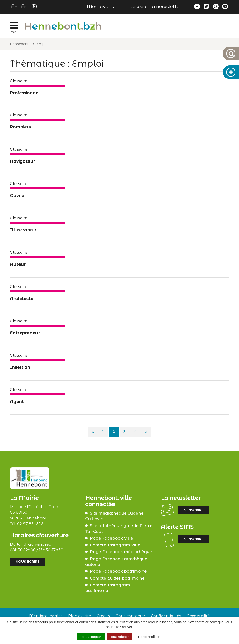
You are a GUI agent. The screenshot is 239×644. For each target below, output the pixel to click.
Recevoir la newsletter (155, 7)
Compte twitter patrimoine (117, 578)
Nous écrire (28, 562)
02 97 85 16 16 (30, 524)
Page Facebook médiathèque (121, 552)
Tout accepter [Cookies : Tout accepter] (91, 637)
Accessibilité (198, 616)
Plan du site (80, 616)
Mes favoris (100, 7)
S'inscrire (194, 510)
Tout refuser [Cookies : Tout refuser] (120, 637)
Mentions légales (46, 616)
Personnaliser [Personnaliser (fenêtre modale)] (149, 637)
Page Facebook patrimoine (118, 571)
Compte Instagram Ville (115, 545)
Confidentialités (166, 616)
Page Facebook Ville (111, 538)
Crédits (103, 616)
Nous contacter (130, 616)
